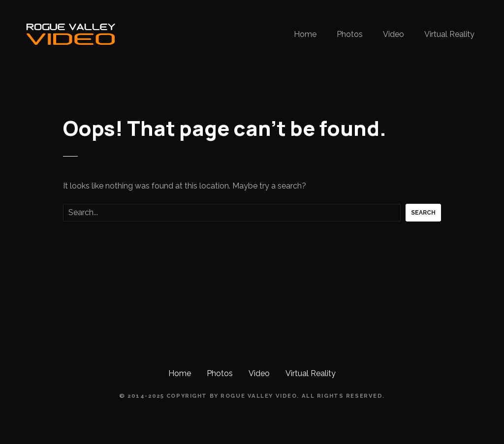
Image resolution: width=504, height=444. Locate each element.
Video (394, 34)
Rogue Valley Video (259, 396)
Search (423, 213)
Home (305, 34)
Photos (350, 34)
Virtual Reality (449, 34)
